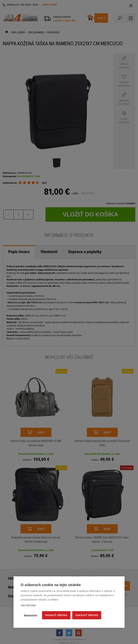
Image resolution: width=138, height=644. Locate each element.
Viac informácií (28, 605)
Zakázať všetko (87, 615)
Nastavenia (30, 615)
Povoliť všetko (56, 615)
